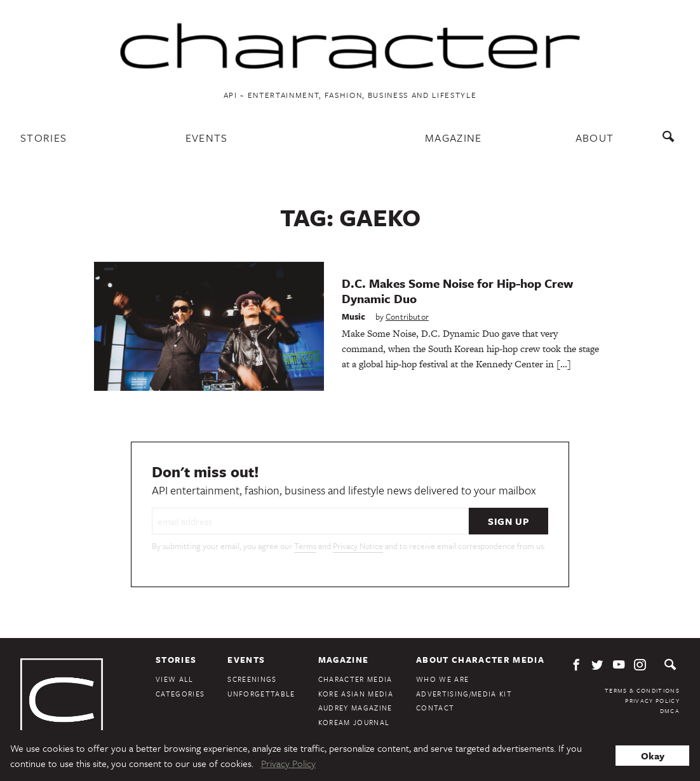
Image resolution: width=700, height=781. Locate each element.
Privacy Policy (652, 700)
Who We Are (442, 679)
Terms (305, 546)
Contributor (407, 316)
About (595, 138)
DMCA (670, 710)
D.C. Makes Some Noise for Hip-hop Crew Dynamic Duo (457, 291)
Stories (44, 138)
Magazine (454, 138)
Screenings (252, 679)
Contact (435, 708)
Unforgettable (261, 694)
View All (175, 679)
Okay (653, 756)
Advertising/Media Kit (464, 694)
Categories (180, 694)
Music (354, 316)
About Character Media (480, 660)
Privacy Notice (358, 546)
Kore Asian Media (356, 694)
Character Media (355, 679)
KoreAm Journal (354, 722)
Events (207, 138)
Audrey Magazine (355, 708)
